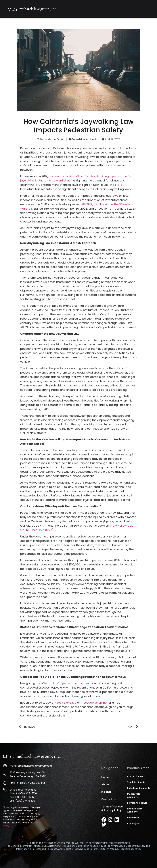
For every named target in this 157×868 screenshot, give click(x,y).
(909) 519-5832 (66, 703)
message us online (94, 703)
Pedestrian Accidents (85, 139)
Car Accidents (135, 776)
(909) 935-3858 (24, 797)
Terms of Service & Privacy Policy (112, 808)
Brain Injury (133, 823)
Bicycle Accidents (137, 803)
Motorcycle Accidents (134, 795)
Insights (106, 792)
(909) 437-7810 (28, 793)
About (105, 784)
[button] (148, 9)
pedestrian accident (76, 683)
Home (105, 777)
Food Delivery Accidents (135, 810)
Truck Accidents (136, 782)
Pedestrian (133, 818)
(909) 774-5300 (25, 801)
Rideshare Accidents (139, 788)
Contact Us (108, 799)
